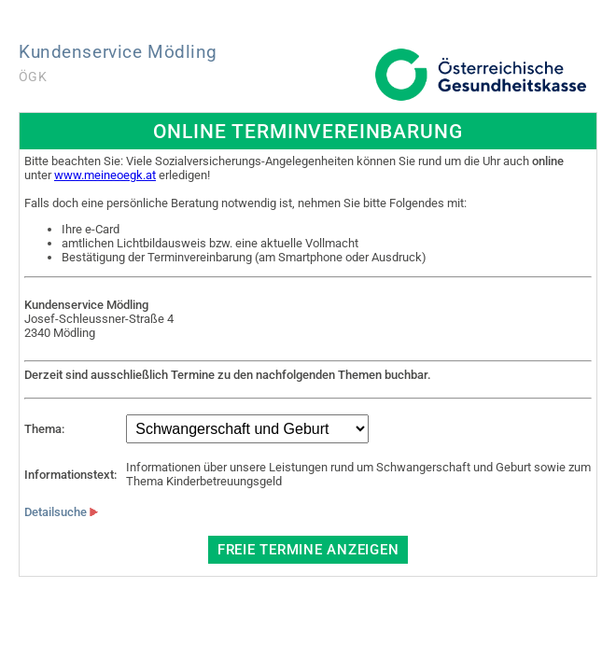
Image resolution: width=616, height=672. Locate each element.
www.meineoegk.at (105, 175)
